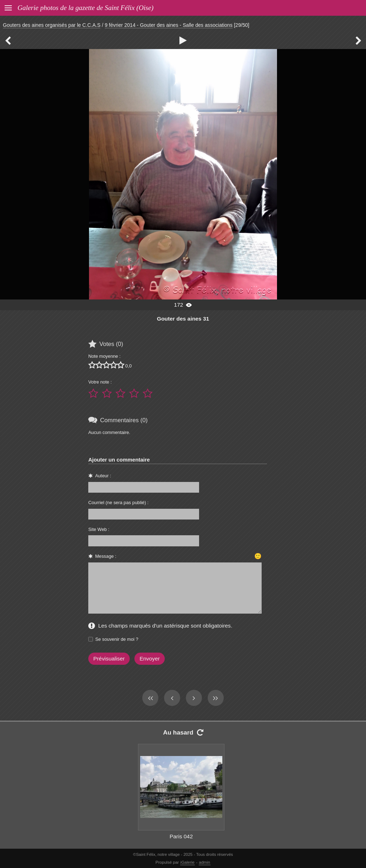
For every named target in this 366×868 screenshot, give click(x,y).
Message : (106, 556)
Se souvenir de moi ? (117, 639)
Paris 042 (181, 836)
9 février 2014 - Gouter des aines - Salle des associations (169, 25)
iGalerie (188, 862)
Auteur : (103, 476)
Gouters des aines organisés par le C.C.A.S (52, 25)
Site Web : (99, 529)
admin (205, 862)
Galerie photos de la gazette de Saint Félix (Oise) (85, 8)
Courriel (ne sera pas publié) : (118, 503)
